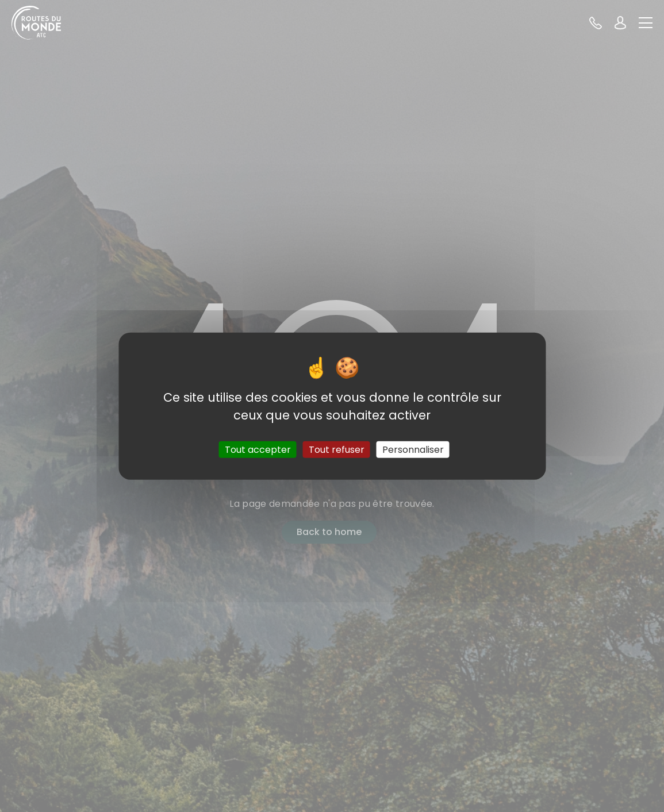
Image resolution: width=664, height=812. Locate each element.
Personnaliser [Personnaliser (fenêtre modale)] (413, 450)
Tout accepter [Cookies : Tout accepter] (258, 450)
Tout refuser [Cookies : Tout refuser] (337, 450)
